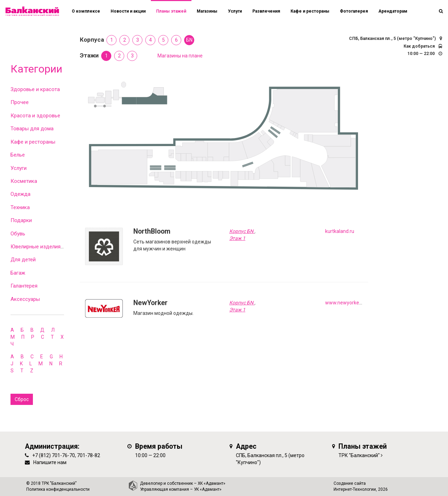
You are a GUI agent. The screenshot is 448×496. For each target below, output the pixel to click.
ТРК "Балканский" (359, 455)
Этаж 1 (237, 238)
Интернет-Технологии (355, 489)
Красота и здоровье (35, 116)
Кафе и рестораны (33, 142)
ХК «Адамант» (212, 483)
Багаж (18, 273)
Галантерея (24, 286)
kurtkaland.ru (340, 231)
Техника (20, 207)
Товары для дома (32, 129)
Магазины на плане (180, 56)
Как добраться (419, 46)
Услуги (19, 168)
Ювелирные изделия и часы (44, 247)
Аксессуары (25, 299)
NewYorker (150, 303)
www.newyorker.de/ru (349, 303)
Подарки (21, 220)
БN (189, 40)
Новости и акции (128, 11)
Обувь (18, 234)
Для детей (23, 260)
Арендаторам (393, 11)
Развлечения (266, 11)
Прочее (20, 102)
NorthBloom (152, 231)
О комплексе (86, 11)
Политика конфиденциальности (58, 489)
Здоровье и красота (35, 89)
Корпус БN (242, 231)
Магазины (207, 11)
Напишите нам (50, 462)
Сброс (22, 399)
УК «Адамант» (208, 489)
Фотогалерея (354, 11)
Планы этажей (171, 11)
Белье (18, 155)
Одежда (20, 194)
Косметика (24, 181)
